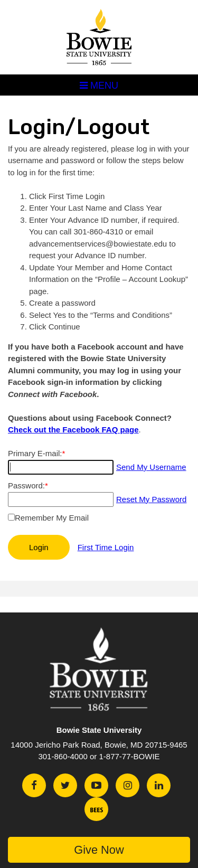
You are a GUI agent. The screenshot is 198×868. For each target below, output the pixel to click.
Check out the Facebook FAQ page (73, 430)
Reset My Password (151, 499)
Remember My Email (52, 518)
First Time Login (106, 547)
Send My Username (151, 467)
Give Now (99, 850)
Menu (99, 86)
